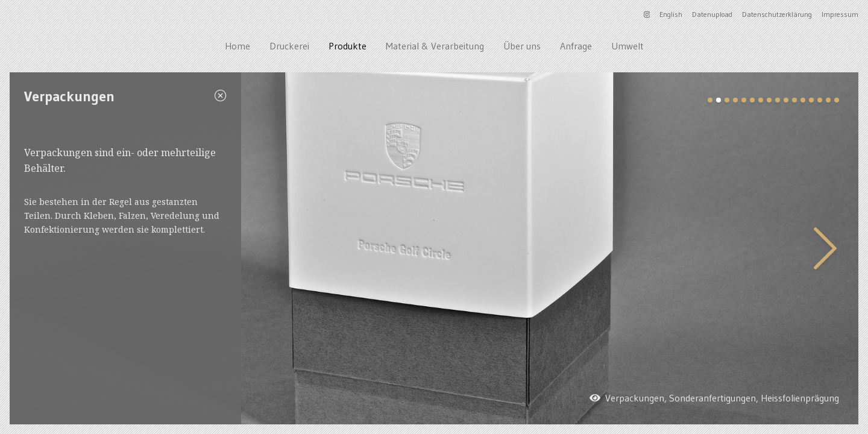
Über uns (522, 46)
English (671, 14)
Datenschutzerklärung (777, 14)
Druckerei (289, 46)
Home (237, 46)
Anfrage (576, 46)
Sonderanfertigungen (712, 398)
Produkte (348, 46)
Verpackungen (635, 398)
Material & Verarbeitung (435, 46)
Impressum (840, 14)
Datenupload (712, 14)
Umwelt (627, 46)
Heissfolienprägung (800, 398)
